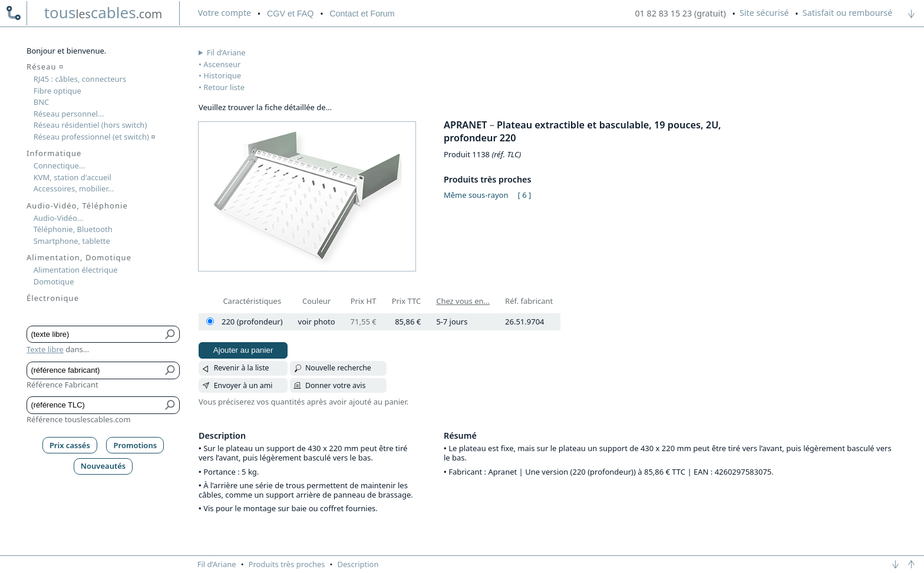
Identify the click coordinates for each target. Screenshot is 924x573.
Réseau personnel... (69, 114)
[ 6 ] (525, 195)
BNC (42, 102)
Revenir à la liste (242, 368)
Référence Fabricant (62, 385)
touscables (103, 12)
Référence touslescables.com (79, 419)
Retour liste (224, 87)
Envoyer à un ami (243, 385)
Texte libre (45, 349)
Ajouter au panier (243, 350)
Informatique (54, 153)
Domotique (54, 281)
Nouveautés (103, 466)
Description (358, 564)
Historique (222, 75)
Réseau (45, 67)
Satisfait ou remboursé (847, 13)
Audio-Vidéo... (59, 218)
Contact (362, 14)
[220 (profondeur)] (210, 321)
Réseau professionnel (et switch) (95, 137)
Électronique (53, 298)
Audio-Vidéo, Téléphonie (77, 206)
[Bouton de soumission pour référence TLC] (171, 405)
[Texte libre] (95, 334)
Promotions (136, 445)
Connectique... (60, 165)
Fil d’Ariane (226, 52)
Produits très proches (287, 564)
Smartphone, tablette (72, 241)
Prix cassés (70, 445)
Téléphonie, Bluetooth (73, 229)
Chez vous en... (463, 301)
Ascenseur (222, 64)
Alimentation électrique (76, 270)
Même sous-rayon (476, 195)
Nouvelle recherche (338, 368)
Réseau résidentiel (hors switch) (90, 125)
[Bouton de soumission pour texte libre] (171, 334)
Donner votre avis (336, 385)
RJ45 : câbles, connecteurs (80, 79)
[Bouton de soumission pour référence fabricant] (171, 370)
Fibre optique (57, 91)
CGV (290, 14)
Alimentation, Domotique (79, 257)
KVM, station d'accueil (72, 177)
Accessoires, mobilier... (74, 188)
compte (225, 13)
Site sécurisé (764, 13)
